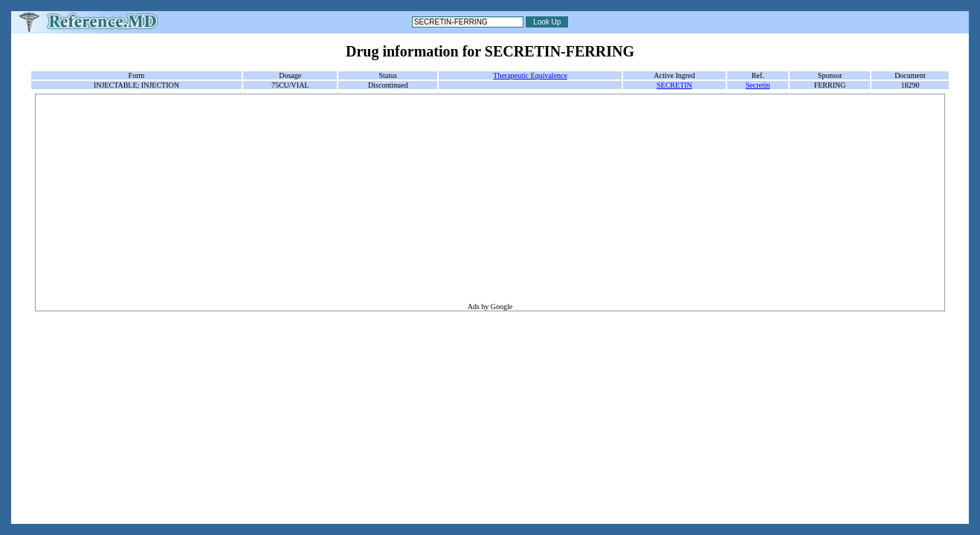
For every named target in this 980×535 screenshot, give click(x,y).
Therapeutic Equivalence (530, 75)
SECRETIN (674, 85)
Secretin (758, 85)
